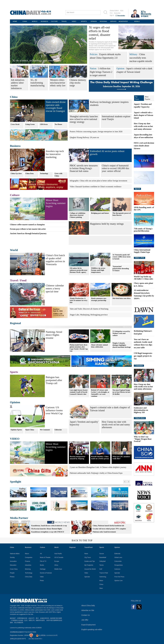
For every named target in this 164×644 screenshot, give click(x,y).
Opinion (120, 68)
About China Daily (88, 606)
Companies (29, 557)
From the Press (119, 577)
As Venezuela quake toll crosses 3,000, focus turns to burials (121, 257)
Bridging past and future (100, 213)
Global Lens (118, 557)
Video (42, 577)
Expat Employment (88, 625)
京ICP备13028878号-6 (35, 639)
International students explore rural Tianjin (116, 118)
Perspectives (119, 565)
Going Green (30, 124)
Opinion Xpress (16, 430)
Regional (15, 323)
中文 (111, 13)
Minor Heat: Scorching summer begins (56, 203)
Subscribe (117, 13)
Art (41, 554)
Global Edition (114, 11)
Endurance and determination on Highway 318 (141, 410)
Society (12, 557)
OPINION (94, 21)
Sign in (112, 15)
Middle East (58, 569)
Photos (12, 577)
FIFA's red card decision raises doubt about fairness (144, 146)
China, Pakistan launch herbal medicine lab (108, 526)
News (86, 554)
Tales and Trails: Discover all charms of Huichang (89, 309)
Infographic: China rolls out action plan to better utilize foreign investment (98, 181)
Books (42, 565)
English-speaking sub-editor (92, 629)
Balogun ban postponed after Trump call (54, 380)
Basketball (103, 557)
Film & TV (43, 561)
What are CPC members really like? (121, 458)
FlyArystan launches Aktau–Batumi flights (47, 529)
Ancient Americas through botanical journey (28, 233)
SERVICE (113, 21)
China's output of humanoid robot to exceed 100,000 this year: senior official (115, 168)
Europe (57, 561)
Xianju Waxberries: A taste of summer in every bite (79, 300)
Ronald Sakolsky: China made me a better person (100, 458)
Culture (15, 195)
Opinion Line (118, 581)
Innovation (13, 561)
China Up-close (16, 173)
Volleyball (102, 561)
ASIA (122, 11)
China (14, 97)
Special (137, 189)
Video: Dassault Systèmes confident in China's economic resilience (96, 187)
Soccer (102, 554)
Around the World (90, 569)
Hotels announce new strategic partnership (99, 299)
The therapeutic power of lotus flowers (122, 214)
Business (15, 146)
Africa (56, 565)
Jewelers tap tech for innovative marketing (55, 154)
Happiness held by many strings (107, 224)
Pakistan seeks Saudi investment (104, 532)
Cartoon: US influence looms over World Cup (54, 410)
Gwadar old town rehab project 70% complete (109, 529)
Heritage (43, 569)
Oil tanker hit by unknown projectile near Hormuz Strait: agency (79, 270)
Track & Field (104, 573)
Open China (30, 430)
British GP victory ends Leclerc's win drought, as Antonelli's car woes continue (100, 393)
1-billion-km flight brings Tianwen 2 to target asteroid (101, 72)
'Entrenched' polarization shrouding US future (121, 269)
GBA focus (44, 124)
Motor (101, 581)
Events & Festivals (46, 573)
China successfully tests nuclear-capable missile (141, 58)
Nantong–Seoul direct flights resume (54, 335)
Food (23, 280)
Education (13, 565)
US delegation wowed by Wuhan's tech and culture (121, 333)
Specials (87, 577)
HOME (15, 21)
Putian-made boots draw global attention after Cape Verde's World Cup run (79, 348)
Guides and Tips (90, 561)
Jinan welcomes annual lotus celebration (99, 346)
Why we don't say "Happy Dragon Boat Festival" (143, 439)
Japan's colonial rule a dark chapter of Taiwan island (143, 115)
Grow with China (58, 175)
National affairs (15, 554)
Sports (14, 372)
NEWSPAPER (123, 21)
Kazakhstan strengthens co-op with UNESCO (48, 532)
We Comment (45, 430)
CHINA (25, 21)
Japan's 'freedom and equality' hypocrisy (84, 423)
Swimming (103, 577)
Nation (93, 68)
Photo (42, 581)
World (14, 250)
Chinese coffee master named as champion (27, 225)
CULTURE (54, 21)
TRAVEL (64, 21)
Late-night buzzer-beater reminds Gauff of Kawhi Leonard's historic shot (79, 392)
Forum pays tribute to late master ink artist (28, 229)
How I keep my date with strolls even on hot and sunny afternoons (116, 425)
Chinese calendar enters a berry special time (55, 288)
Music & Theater (45, 557)
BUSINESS (44, 21)
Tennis (102, 565)
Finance (28, 561)
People (12, 573)
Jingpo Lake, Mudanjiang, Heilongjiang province (89, 315)
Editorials (58, 430)
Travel (14, 280)
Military (133, 54)
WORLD (35, 21)
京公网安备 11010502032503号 (47, 635)
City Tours (88, 557)
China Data (29, 173)
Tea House (58, 124)
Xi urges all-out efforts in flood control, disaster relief (100, 33)
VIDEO (74, 21)
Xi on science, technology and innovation (36, 60)
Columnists (139, 366)
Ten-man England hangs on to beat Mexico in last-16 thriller (121, 392)
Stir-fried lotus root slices (121, 298)
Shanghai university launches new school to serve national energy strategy (84, 119)
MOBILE (137, 21)
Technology (44, 173)
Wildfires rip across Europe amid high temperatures (98, 270)
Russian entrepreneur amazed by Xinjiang (78, 458)
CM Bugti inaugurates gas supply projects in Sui (143, 356)
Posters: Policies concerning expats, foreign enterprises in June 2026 (96, 132)
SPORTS (84, 21)
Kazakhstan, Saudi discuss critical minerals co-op (49, 526)
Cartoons (117, 569)
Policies (94, 54)
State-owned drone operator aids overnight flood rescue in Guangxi (56, 106)
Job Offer (85, 620)
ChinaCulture (140, 418)
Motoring (28, 569)
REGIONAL (103, 21)
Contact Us (86, 615)
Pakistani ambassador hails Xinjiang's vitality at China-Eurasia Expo (96, 473)
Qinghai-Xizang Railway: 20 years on (84, 137)
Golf (101, 569)
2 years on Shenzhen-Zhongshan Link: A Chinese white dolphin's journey (98, 467)
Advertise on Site (88, 610)
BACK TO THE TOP (82, 540)
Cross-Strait (15, 124)
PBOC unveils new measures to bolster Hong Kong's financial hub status (84, 168)
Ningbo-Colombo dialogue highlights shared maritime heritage (122, 345)
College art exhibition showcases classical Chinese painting (77, 215)
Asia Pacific (58, 554)
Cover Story (14, 569)
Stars (101, 588)
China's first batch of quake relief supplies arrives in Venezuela (55, 260)
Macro (27, 554)
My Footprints (89, 565)
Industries (28, 565)
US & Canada (59, 557)
